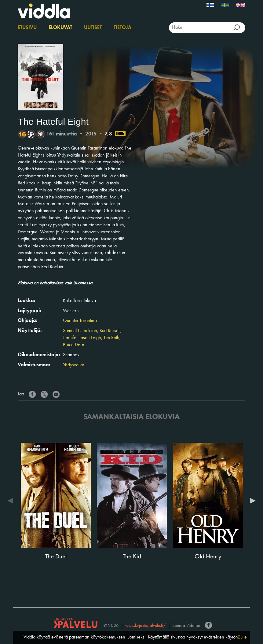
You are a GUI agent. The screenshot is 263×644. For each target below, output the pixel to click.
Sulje (242, 637)
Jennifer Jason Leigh (82, 338)
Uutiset (93, 28)
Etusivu (27, 28)
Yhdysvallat (73, 365)
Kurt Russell (110, 331)
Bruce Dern (74, 345)
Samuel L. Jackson (80, 331)
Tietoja (122, 28)
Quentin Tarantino (80, 321)
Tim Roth (111, 338)
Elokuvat (60, 28)
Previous (12, 501)
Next (251, 501)
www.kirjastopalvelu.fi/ (146, 626)
